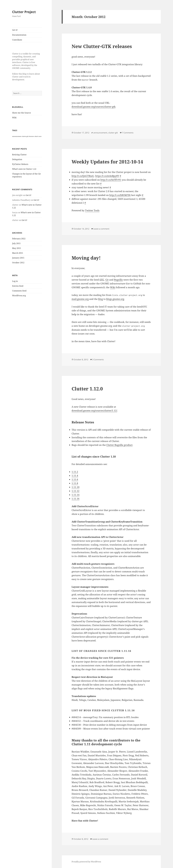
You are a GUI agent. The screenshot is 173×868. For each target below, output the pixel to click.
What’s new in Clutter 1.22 (24, 169)
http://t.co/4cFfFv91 (111, 180)
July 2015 (16, 243)
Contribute (17, 40)
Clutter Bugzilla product (119, 445)
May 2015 (17, 248)
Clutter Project (24, 12)
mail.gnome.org (80, 299)
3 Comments (98, 360)
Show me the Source (22, 113)
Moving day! (86, 258)
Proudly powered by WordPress (86, 862)
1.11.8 (75, 483)
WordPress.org (19, 296)
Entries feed (18, 286)
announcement (100, 133)
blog (100, 299)
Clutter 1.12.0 (87, 389)
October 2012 (18, 263)
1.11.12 (76, 491)
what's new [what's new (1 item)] (38, 136)
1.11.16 (76, 499)
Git (107, 280)
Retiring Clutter (19, 155)
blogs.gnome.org (115, 299)
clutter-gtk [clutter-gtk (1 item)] (25, 136)
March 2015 (18, 253)
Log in (15, 281)
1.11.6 (75, 479)
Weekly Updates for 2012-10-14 (107, 162)
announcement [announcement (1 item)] (17, 136)
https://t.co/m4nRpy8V (107, 176)
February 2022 (19, 239)
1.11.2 (75, 472)
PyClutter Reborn (20, 164)
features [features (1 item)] (31, 136)
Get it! (15, 30)
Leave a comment (101, 229)
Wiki (14, 118)
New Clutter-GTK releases (102, 46)
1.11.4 (75, 476)
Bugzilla (118, 280)
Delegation (17, 159)
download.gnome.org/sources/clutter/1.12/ (94, 411)
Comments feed (19, 291)
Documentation (19, 35)
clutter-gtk (113, 133)
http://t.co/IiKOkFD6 (120, 195)
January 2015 (18, 258)
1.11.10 (76, 487)
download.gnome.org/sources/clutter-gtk (94, 107)
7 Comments (128, 133)
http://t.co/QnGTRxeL (83, 176)
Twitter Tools (92, 210)
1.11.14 (76, 495)
